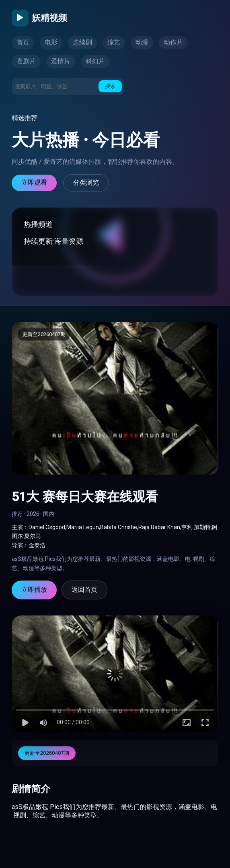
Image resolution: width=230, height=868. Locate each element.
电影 (51, 42)
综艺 (114, 42)
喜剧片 (26, 61)
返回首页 (84, 590)
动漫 (142, 42)
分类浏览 (86, 182)
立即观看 (34, 182)
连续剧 (82, 42)
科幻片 (95, 61)
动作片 (173, 42)
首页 (23, 42)
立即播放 (34, 590)
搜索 (110, 86)
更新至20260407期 (47, 753)
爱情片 (61, 61)
